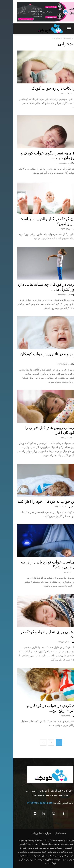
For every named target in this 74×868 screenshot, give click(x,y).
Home (67, 38)
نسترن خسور (64, 642)
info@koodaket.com (27, 803)
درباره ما (33, 833)
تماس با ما (24, 833)
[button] (55, 29)
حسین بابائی (65, 229)
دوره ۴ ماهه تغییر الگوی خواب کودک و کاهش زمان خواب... (39, 156)
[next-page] (30, 742)
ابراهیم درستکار (63, 163)
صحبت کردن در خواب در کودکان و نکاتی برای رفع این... (42, 708)
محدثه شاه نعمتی (63, 506)
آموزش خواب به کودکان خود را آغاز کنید (37, 501)
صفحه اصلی (47, 833)
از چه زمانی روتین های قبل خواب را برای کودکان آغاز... (41, 430)
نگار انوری (66, 93)
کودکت (67, 572)
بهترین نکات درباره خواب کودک (44, 88)
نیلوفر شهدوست (63, 294)
